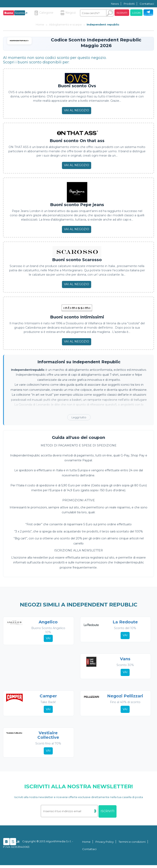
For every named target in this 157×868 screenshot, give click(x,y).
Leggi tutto (79, 417)
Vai (48, 638)
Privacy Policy (105, 844)
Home (86, 844)
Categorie (44, 13)
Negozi (68, 13)
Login (136, 13)
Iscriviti (122, 13)
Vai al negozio (77, 110)
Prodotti (129, 4)
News (115, 4)
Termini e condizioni (132, 844)
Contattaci (147, 4)
